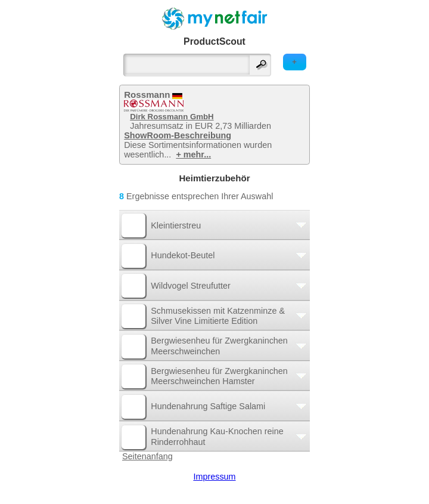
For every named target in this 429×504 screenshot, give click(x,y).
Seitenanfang (147, 456)
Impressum (214, 477)
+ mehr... (193, 154)
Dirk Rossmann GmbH (172, 117)
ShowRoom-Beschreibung (178, 135)
